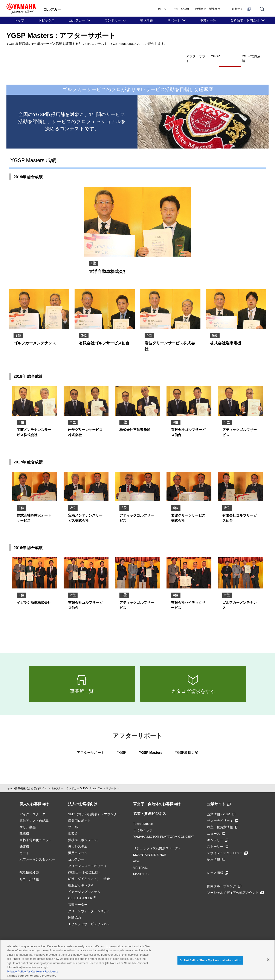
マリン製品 (28, 820)
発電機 (24, 839)
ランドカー (113, 20)
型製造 (73, 826)
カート (24, 846)
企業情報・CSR (221, 807)
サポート (174, 20)
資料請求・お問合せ (245, 20)
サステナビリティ (223, 814)
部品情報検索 (29, 866)
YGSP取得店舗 (246, 56)
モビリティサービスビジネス (89, 917)
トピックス (47, 20)
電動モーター (78, 897)
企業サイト (241, 9)
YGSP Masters (212, 56)
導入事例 (147, 20)
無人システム (78, 839)
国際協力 (75, 910)
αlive (137, 854)
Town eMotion (143, 817)
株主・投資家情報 (223, 820)
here (17, 959)
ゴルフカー (77, 20)
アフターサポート (156, 56)
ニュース (216, 826)
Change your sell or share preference (32, 976)
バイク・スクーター (34, 807)
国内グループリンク (224, 879)
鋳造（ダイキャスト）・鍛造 (89, 872)
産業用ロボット (79, 814)
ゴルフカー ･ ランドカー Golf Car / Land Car (76, 781)
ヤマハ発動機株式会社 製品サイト (27, 781)
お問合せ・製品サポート (210, 9)
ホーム (162, 9)
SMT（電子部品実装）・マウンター (94, 807)
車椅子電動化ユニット (36, 833)
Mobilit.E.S (141, 867)
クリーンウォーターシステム (89, 904)
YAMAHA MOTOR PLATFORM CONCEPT (164, 829)
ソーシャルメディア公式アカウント (235, 885)
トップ (19, 20)
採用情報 (216, 852)
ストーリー (218, 839)
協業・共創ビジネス (150, 807)
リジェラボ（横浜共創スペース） (157, 841)
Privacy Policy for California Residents (32, 971)
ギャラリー (218, 833)
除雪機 (24, 826)
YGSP (185, 56)
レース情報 (218, 866)
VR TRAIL (140, 860)
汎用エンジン (78, 846)
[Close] (268, 960)
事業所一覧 (208, 20)
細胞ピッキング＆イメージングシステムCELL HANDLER (84, 885)
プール (73, 820)
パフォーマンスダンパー (37, 852)
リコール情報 (181, 9)
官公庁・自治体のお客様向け (157, 797)
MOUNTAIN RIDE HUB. (150, 848)
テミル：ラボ (143, 823)
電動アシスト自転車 (34, 814)
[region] (137, 960)
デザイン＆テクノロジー (227, 846)
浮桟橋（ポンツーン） (84, 833)
